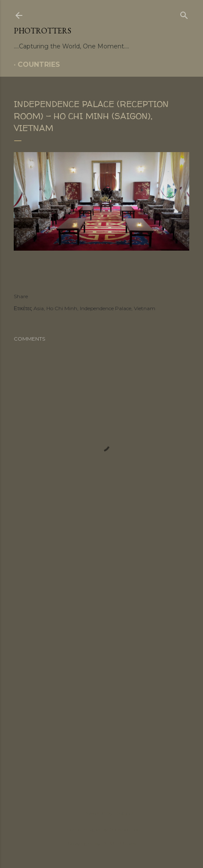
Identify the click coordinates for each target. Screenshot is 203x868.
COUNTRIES (39, 64)
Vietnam (145, 308)
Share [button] (21, 296)
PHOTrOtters (42, 31)
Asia (39, 308)
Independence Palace (106, 308)
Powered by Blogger (102, 813)
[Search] (184, 14)
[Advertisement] (101, 664)
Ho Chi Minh (62, 308)
